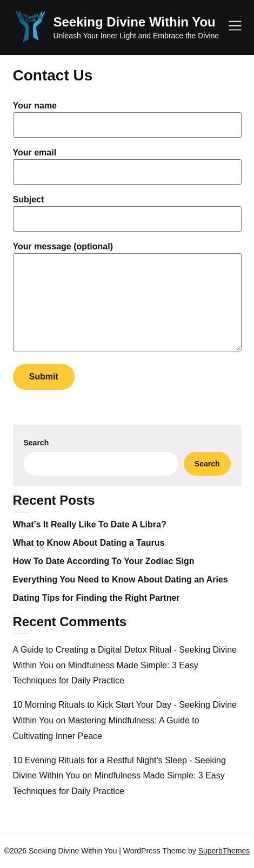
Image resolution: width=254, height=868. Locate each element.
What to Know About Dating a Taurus (89, 543)
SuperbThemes (224, 851)
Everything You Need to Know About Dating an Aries (121, 579)
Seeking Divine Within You (135, 22)
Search (36, 443)
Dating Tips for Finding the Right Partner (96, 598)
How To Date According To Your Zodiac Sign (104, 561)
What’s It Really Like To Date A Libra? (90, 524)
